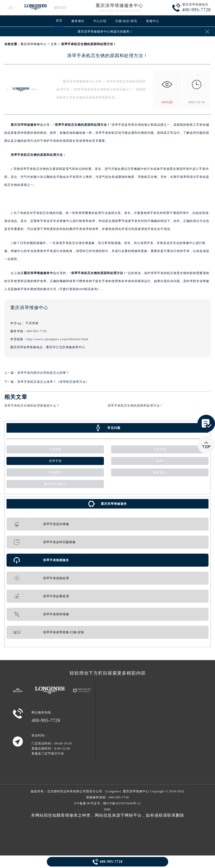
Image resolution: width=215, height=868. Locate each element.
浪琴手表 (55, 461)
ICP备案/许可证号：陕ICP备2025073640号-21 (107, 803)
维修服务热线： (107, 797)
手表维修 (32, 323)
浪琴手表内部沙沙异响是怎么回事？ (43, 373)
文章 (54, 44)
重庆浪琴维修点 (55, 484)
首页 (59, 21)
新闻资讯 (160, 472)
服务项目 (78, 21)
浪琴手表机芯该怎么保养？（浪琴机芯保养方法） (53, 382)
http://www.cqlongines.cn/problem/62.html (57, 339)
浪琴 (160, 461)
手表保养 (160, 449)
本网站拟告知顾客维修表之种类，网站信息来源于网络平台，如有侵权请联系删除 (108, 815)
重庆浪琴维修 (21, 125)
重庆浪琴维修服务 (114, 504)
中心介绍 (100, 21)
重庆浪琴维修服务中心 (119, 6)
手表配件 (55, 472)
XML (108, 809)
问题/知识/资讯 (126, 21)
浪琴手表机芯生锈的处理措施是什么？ (32, 406)
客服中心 (153, 21)
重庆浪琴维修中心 (34, 44)
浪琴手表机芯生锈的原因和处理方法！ (135, 406)
